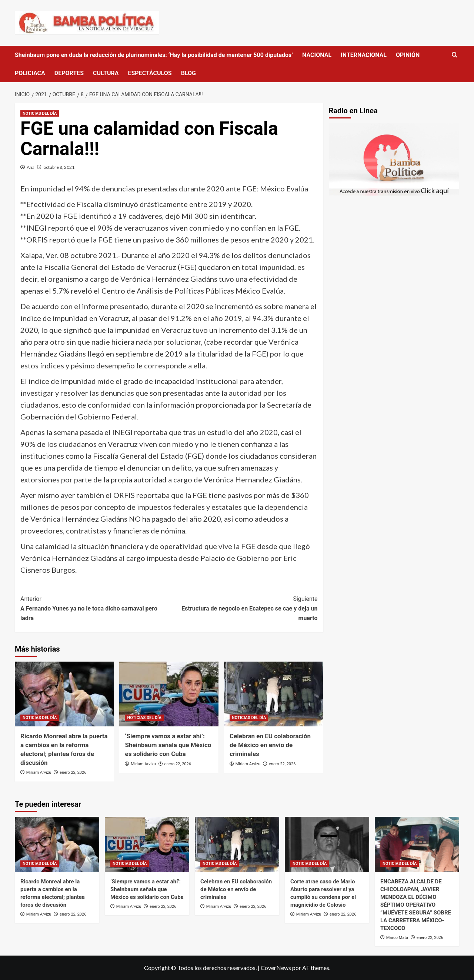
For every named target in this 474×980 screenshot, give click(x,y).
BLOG (188, 73)
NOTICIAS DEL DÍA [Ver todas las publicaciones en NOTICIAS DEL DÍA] (40, 113)
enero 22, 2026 (73, 772)
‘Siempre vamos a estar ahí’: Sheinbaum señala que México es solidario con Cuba (168, 745)
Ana (31, 167)
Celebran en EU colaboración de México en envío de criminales (270, 745)
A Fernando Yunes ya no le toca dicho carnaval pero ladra (95, 608)
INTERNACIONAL (364, 55)
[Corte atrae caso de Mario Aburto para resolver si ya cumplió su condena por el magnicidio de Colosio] (327, 844)
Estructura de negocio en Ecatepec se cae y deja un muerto (243, 608)
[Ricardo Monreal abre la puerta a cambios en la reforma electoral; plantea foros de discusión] (64, 694)
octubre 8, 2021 (59, 167)
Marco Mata (397, 938)
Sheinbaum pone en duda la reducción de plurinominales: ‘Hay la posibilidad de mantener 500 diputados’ (154, 55)
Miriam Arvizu (39, 772)
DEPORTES (69, 73)
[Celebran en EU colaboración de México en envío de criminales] (273, 694)
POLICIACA (30, 73)
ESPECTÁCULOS (150, 73)
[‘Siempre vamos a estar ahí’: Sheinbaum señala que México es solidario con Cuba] (169, 694)
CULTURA (106, 73)
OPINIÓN (408, 55)
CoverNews (276, 968)
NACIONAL (317, 55)
